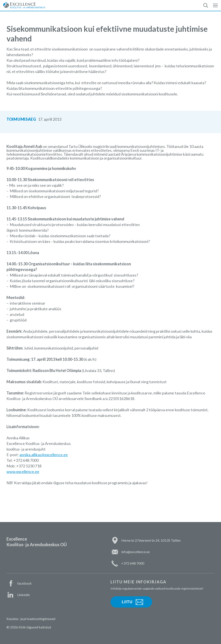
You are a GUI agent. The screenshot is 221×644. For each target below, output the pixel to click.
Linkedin (24, 595)
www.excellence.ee (23, 472)
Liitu (127, 602)
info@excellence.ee (136, 552)
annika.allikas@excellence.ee (44, 455)
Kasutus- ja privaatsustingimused (31, 619)
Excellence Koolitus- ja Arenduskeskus (24, 5)
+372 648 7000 (133, 563)
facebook (24, 583)
